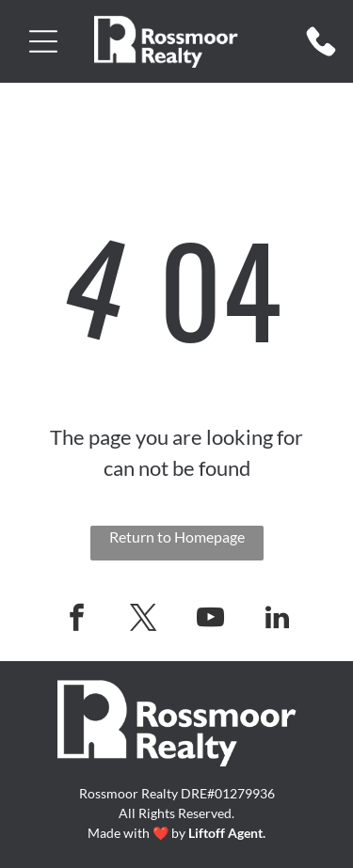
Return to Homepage (177, 537)
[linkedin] (277, 620)
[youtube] (210, 620)
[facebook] (76, 620)
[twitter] (143, 620)
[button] (43, 41)
